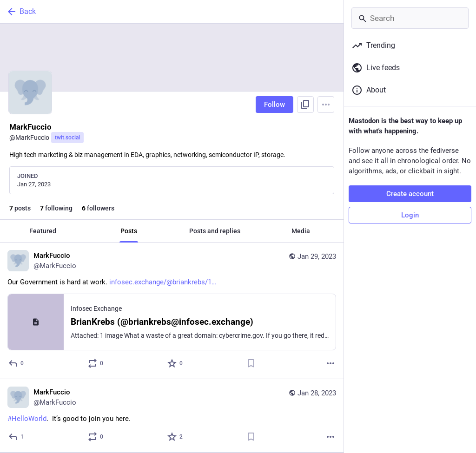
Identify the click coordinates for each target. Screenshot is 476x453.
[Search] (410, 18)
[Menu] (326, 105)
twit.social (67, 138)
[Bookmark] (251, 363)
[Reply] (17, 363)
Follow (274, 105)
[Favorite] (175, 363)
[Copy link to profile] (305, 105)
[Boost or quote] (96, 363)
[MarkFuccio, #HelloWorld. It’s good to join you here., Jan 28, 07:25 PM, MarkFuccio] (172, 416)
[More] (331, 363)
